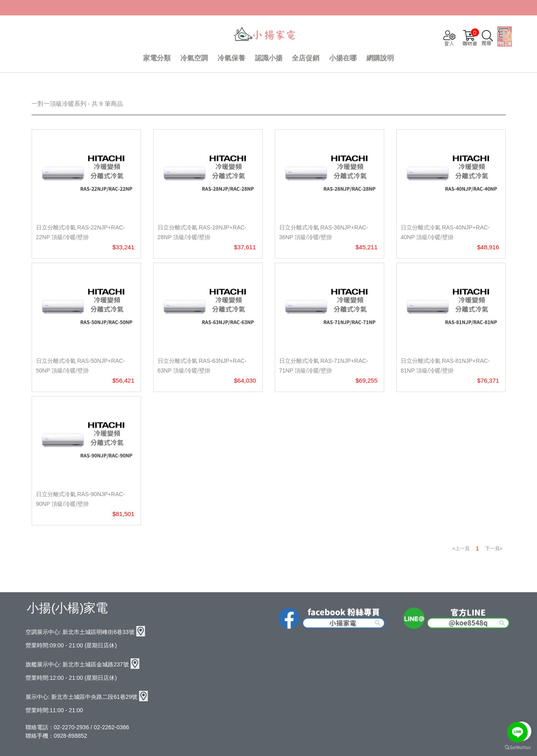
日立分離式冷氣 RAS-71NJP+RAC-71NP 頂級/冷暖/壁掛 (324, 366)
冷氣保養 (231, 58)
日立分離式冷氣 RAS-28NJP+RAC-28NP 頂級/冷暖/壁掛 (202, 232)
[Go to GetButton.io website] (518, 748)
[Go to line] (518, 732)
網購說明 (380, 58)
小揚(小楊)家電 (67, 608)
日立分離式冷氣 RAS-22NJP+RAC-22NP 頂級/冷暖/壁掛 (81, 232)
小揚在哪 (343, 58)
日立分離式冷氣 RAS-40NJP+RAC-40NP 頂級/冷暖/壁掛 (445, 232)
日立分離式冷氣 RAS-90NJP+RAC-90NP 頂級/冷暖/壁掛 (81, 499)
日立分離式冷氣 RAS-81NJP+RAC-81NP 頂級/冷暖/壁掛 (445, 366)
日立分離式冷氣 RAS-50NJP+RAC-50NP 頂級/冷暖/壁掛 (81, 366)
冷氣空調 (194, 58)
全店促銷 (306, 58)
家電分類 (157, 58)
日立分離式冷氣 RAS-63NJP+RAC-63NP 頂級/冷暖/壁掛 (202, 366)
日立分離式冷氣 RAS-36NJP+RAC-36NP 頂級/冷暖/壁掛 (324, 232)
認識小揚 (269, 58)
